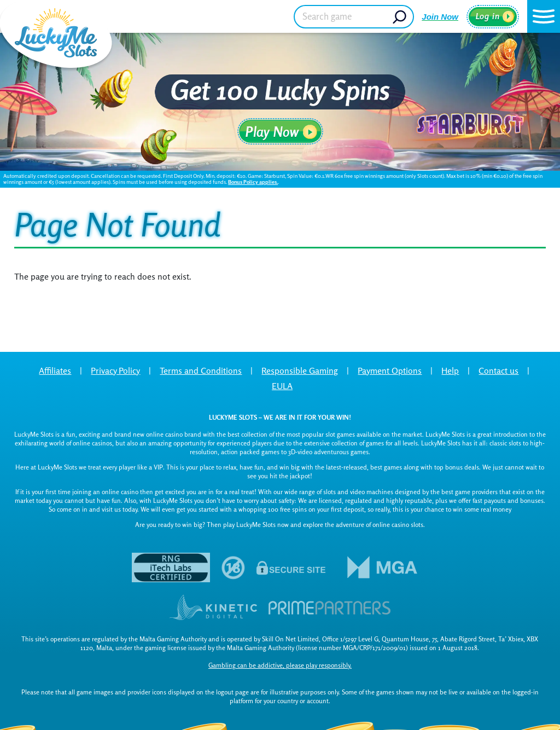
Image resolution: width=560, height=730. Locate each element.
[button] (544, 16)
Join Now (440, 17)
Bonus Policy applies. (253, 182)
